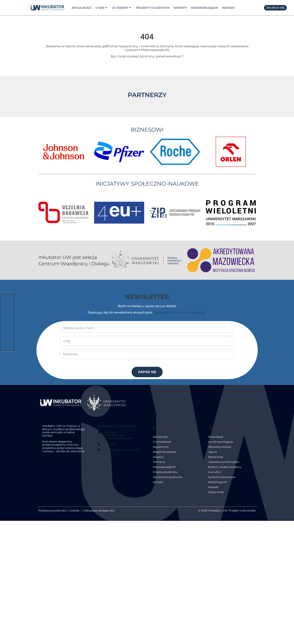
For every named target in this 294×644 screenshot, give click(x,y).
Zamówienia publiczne (168, 478)
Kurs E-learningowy (221, 442)
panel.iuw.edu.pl (168, 57)
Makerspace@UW (203, 8)
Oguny (213, 452)
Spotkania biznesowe (222, 478)
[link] (47, 8)
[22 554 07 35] (107, 446)
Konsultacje (216, 437)
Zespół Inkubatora (164, 452)
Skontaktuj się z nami (116, 427)
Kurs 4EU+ (215, 473)
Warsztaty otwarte (220, 447)
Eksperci (158, 458)
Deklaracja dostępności (99, 511)
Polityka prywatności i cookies (59, 511)
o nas (101, 8)
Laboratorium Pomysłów (224, 463)
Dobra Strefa (216, 493)
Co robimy (121, 8)
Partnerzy (159, 463)
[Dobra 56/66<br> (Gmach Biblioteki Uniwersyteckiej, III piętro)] (119, 437)
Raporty (179, 8)
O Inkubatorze (162, 442)
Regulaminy (161, 447)
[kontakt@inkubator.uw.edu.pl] (119, 452)
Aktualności (82, 8)
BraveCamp (216, 458)
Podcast (213, 488)
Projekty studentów (152, 8)
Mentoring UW (218, 483)
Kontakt (227, 8)
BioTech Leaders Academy (225, 468)
